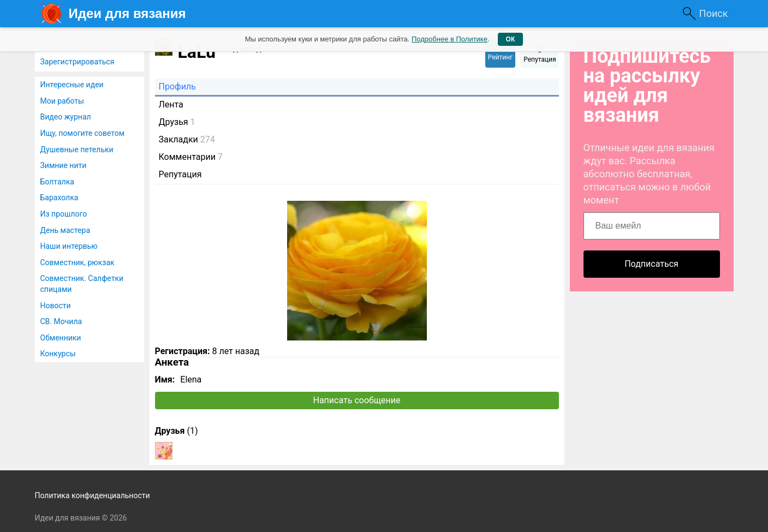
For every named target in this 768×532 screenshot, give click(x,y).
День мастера (66, 230)
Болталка (57, 182)
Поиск (714, 13)
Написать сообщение (357, 400)
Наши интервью (69, 246)
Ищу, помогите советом (83, 133)
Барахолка (59, 198)
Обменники (61, 338)
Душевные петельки (77, 150)
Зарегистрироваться (78, 62)
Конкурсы (58, 354)
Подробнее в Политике (450, 39)
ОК (511, 39)
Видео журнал (66, 117)
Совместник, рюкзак (78, 262)
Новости (56, 306)
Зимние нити (64, 165)
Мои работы (62, 101)
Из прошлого (64, 214)
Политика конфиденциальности (93, 495)
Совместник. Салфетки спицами (82, 284)
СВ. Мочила (61, 321)
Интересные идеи (72, 85)
